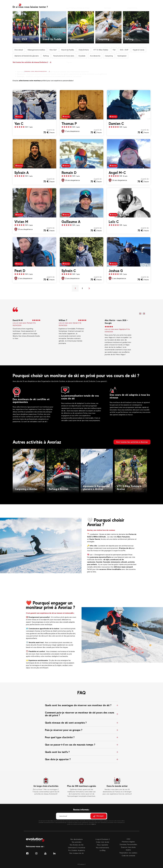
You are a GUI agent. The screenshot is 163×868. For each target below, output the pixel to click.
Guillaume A (71, 222)
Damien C (116, 124)
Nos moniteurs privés (81, 4)
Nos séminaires (102, 4)
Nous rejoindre (103, 845)
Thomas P (69, 124)
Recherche (97, 48)
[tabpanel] (46, 786)
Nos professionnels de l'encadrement (81, 16)
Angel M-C (117, 173)
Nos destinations (59, 4)
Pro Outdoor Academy (77, 850)
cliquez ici (94, 824)
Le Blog (103, 850)
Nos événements (120, 4)
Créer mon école (103, 842)
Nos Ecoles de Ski (77, 845)
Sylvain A (22, 173)
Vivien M (21, 222)
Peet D (20, 271)
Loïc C (114, 222)
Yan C (19, 124)
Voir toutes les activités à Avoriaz (132, 442)
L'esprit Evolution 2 (102, 839)
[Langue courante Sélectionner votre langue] (158, 4)
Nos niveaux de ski (77, 853)
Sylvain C (69, 271)
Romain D (69, 173)
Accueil (60, 16)
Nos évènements (103, 848)
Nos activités (41, 4)
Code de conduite (128, 856)
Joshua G (116, 271)
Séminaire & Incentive (77, 848)
